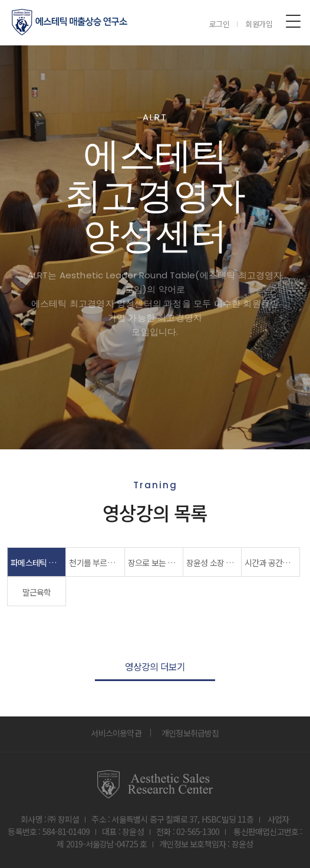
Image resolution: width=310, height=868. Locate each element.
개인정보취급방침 (190, 733)
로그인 (220, 24)
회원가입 (259, 24)
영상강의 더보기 (155, 666)
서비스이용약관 (116, 733)
